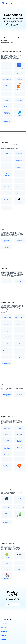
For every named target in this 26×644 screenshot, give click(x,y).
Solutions (4, 624)
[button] (23, 3)
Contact (3, 640)
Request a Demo (13, 605)
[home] (8, 3)
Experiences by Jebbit (7, 42)
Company (3, 636)
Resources (4, 632)
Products (3, 628)
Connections (5, 40)
